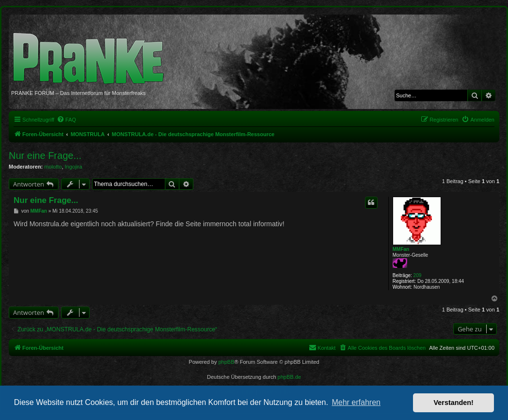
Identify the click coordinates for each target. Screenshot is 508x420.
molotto (53, 167)
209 (418, 275)
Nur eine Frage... (45, 156)
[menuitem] (66, 120)
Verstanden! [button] (454, 403)
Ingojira (74, 167)
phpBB (226, 362)
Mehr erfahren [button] (356, 402)
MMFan (401, 249)
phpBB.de (289, 377)
